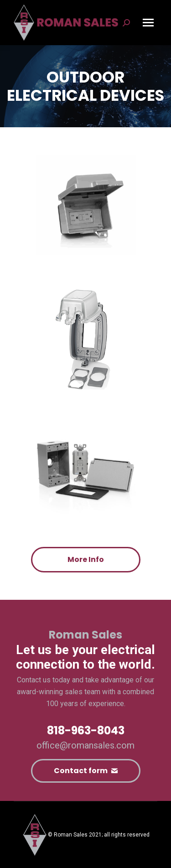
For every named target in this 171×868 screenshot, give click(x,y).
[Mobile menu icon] (148, 23)
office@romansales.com (85, 745)
